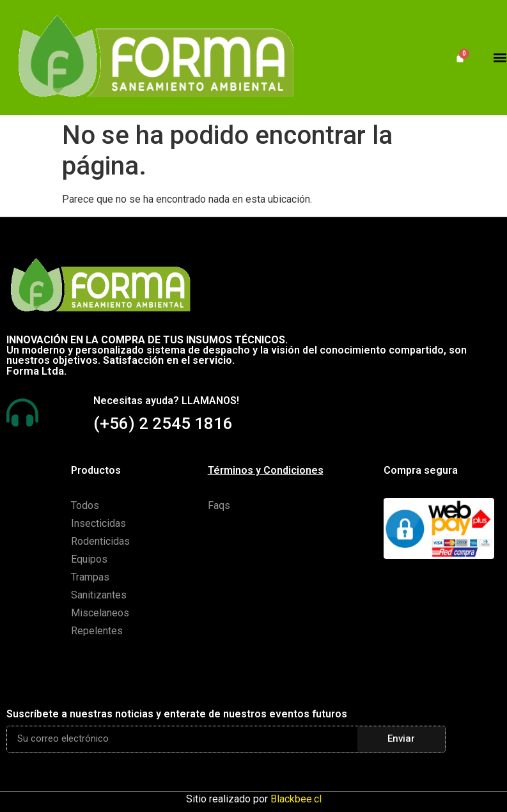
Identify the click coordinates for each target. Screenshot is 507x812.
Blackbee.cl (296, 799)
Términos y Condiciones (266, 470)
